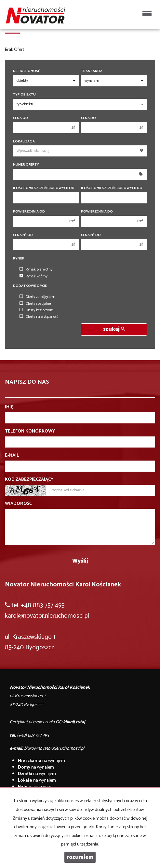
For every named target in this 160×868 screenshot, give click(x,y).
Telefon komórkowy (30, 432)
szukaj (114, 329)
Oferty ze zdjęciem (37, 297)
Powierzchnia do (97, 212)
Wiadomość (18, 504)
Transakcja (92, 71)
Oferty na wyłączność (39, 317)
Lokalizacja (24, 142)
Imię (9, 407)
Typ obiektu (24, 95)
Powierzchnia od (29, 212)
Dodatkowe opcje (30, 286)
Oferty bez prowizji (37, 310)
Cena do (88, 118)
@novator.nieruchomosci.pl (53, 616)
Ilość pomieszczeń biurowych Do (112, 188)
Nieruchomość (27, 71)
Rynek (19, 259)
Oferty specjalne (35, 304)
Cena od (20, 118)
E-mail (12, 456)
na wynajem (41, 761)
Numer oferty (26, 165)
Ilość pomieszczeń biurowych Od (44, 188)
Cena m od (23, 235)
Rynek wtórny (33, 276)
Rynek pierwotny (36, 270)
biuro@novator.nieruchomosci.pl (54, 749)
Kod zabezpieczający (29, 480)
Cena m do (91, 235)
